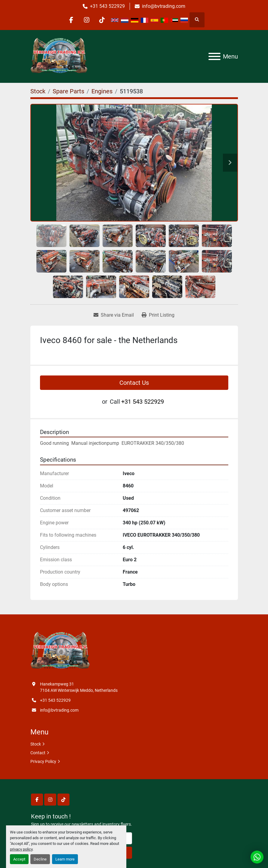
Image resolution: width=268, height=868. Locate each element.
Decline (40, 859)
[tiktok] (102, 20)
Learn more (65, 859)
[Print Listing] (158, 315)
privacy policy (21, 849)
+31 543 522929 (107, 6)
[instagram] (87, 20)
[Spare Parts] (68, 91)
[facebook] (71, 20)
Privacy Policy (43, 761)
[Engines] (102, 91)
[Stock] (38, 91)
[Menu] (214, 56)
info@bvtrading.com (164, 6)
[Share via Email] (114, 315)
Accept (19, 859)
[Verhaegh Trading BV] (60, 651)
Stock (36, 744)
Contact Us (134, 383)
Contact (38, 753)
